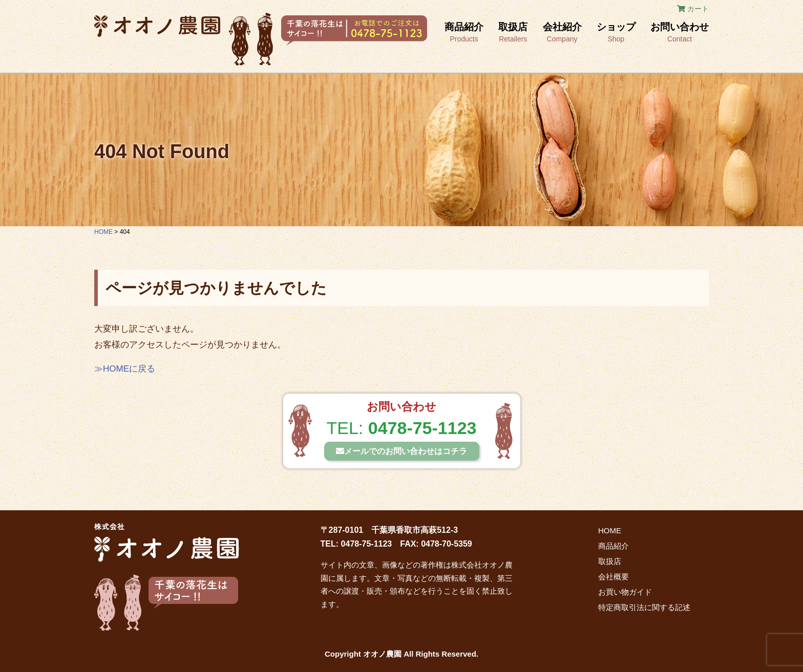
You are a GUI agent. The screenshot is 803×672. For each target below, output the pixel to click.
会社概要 (614, 577)
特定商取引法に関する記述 (644, 607)
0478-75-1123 (422, 428)
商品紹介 (464, 33)
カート (693, 9)
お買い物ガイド (625, 592)
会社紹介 (562, 33)
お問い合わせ (680, 33)
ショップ (616, 33)
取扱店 (513, 33)
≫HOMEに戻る (125, 369)
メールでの (401, 451)
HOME (610, 530)
